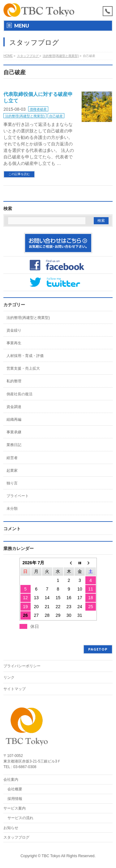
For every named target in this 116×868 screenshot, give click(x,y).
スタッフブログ (16, 837)
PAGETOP (98, 649)
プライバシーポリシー (22, 666)
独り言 (12, 483)
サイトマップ (15, 689)
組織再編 (14, 419)
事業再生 (14, 343)
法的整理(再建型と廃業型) (25, 116)
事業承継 (14, 432)
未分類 (12, 509)
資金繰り (14, 330)
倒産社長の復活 (19, 394)
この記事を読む (19, 174)
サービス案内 (15, 808)
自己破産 (56, 116)
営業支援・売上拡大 (23, 368)
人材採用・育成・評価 (25, 356)
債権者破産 (38, 109)
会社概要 (15, 789)
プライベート (18, 496)
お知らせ (11, 828)
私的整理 (14, 381)
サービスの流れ (20, 818)
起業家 (12, 471)
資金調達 (14, 407)
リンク (9, 677)
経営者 (12, 458)
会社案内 (11, 780)
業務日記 (14, 445)
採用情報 (15, 799)
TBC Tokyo (51, 856)
